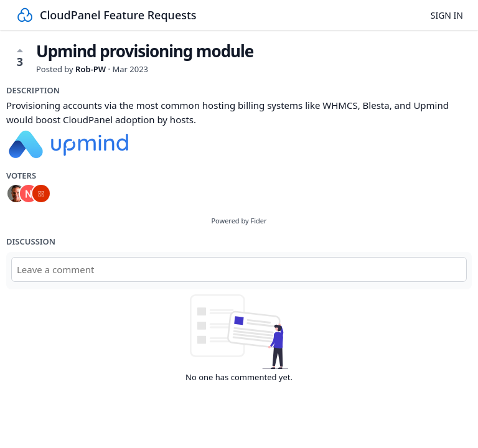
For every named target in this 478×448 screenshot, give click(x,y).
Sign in (447, 15)
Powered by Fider (239, 221)
